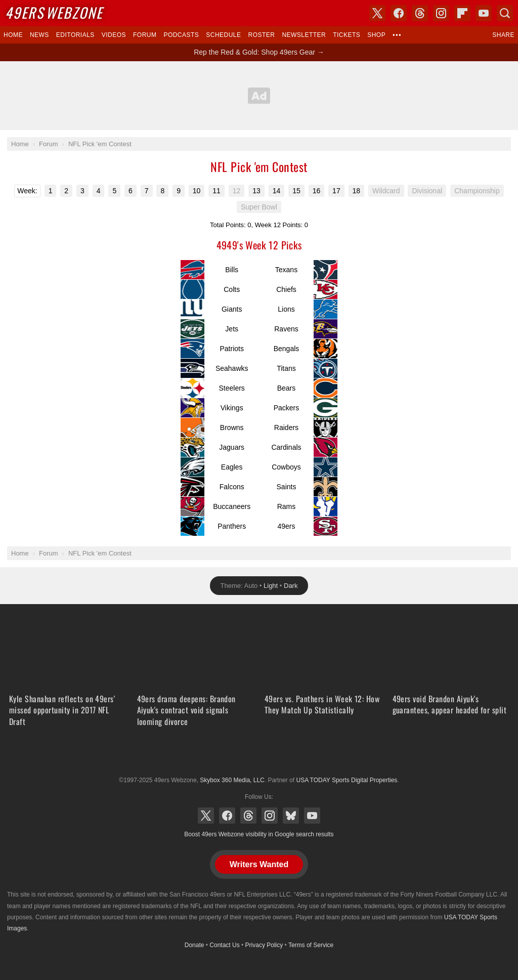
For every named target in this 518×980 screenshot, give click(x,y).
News (39, 35)
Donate (195, 945)
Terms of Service (311, 945)
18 (357, 191)
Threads (248, 816)
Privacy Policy (264, 945)
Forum (145, 35)
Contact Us (224, 945)
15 (296, 191)
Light (271, 586)
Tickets (347, 35)
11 (217, 191)
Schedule (223, 35)
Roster (261, 35)
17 (336, 191)
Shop (376, 35)
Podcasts (181, 35)
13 (256, 191)
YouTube (312, 816)
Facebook (227, 816)
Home (13, 35)
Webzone (54, 12)
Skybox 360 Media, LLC (232, 780)
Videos (114, 35)
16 (317, 191)
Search (505, 13)
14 (277, 191)
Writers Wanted (259, 864)
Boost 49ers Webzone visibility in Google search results (259, 834)
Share (503, 35)
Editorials (75, 35)
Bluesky (291, 816)
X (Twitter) (206, 816)
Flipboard (462, 13)
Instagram (270, 816)
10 (197, 191)
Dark (291, 586)
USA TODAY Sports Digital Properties (259, 755)
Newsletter (304, 35)
